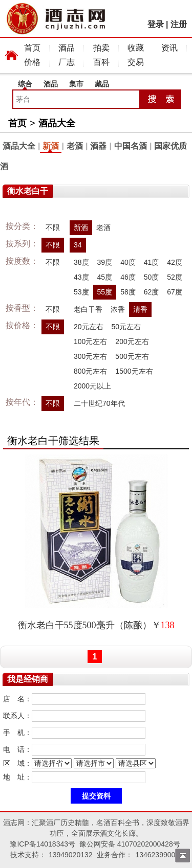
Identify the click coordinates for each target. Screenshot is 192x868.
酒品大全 (57, 123)
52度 (175, 277)
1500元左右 (134, 371)
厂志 (67, 62)
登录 (156, 24)
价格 (32, 62)
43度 (81, 277)
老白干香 (88, 309)
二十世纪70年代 (99, 403)
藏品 (102, 84)
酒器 (98, 146)
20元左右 (89, 327)
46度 (128, 277)
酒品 (67, 48)
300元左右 (90, 356)
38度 (81, 262)
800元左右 (90, 371)
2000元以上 (92, 386)
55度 (105, 292)
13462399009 (157, 855)
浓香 (118, 309)
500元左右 (132, 356)
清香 (140, 309)
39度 (105, 262)
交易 (136, 62)
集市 (76, 84)
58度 (128, 292)
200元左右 (132, 341)
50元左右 (126, 327)
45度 (105, 277)
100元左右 (90, 341)
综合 (25, 84)
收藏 (136, 48)
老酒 (75, 146)
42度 (175, 262)
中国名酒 (131, 146)
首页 (32, 48)
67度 (175, 292)
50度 (152, 277)
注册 (179, 24)
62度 (152, 292)
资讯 (169, 48)
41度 (152, 262)
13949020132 (71, 855)
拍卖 (101, 48)
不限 (53, 227)
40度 (128, 262)
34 (78, 245)
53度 (81, 292)
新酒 (51, 146)
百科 (101, 62)
